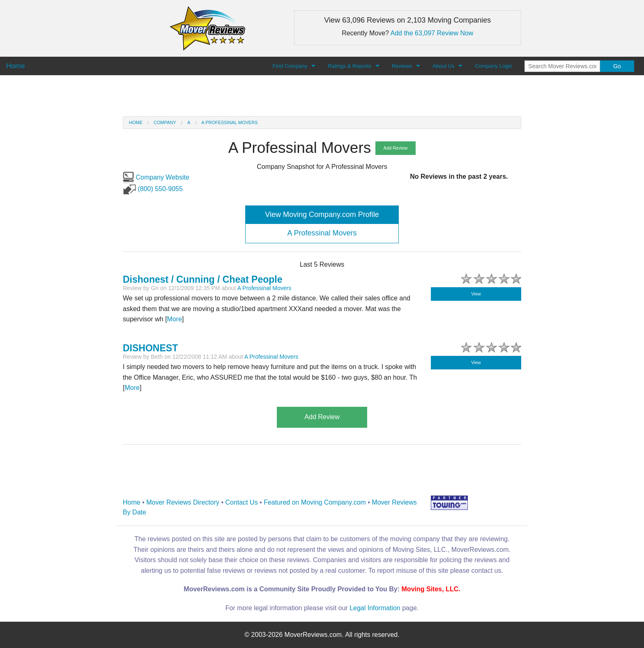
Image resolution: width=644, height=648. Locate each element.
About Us (443, 66)
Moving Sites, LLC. (431, 589)
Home (136, 122)
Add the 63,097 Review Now (432, 33)
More (175, 319)
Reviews (402, 66)
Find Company (290, 66)
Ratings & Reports (350, 66)
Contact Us (242, 502)
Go (617, 66)
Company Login (493, 66)
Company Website (156, 177)
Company (165, 122)
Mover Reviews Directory (183, 502)
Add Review (396, 148)
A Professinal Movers (229, 122)
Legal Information (375, 608)
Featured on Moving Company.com (315, 502)
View (476, 294)
